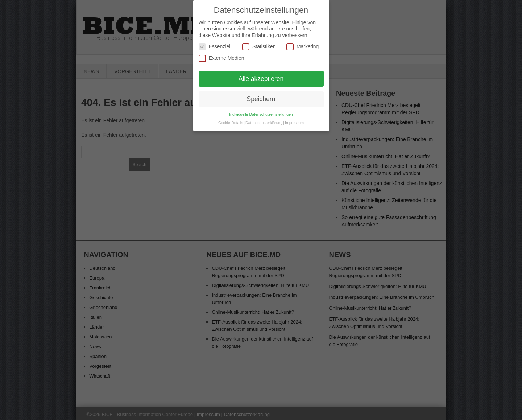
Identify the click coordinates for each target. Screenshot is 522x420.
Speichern (261, 96)
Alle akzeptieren (261, 75)
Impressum (294, 119)
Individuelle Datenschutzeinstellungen (261, 111)
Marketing (303, 44)
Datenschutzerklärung (264, 119)
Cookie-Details (231, 119)
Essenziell (215, 44)
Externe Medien (221, 55)
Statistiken (259, 44)
